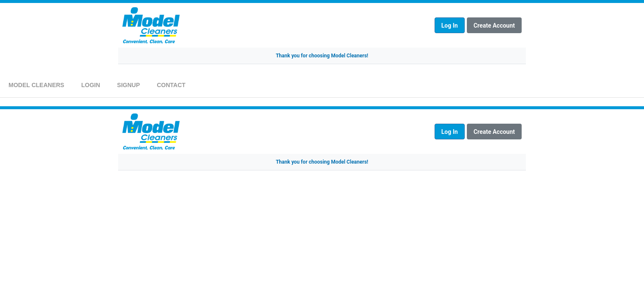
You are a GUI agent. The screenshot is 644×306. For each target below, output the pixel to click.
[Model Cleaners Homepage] (276, 25)
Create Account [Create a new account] (494, 25)
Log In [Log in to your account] (450, 25)
